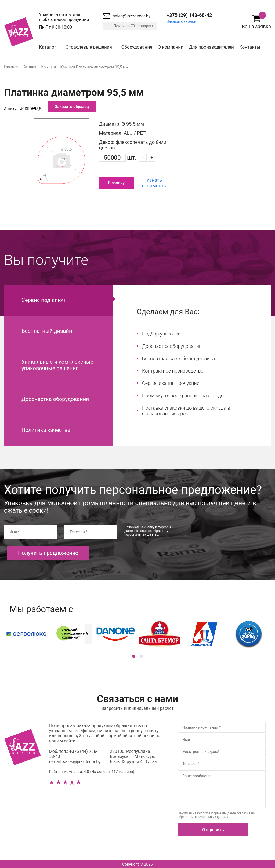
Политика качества (46, 430)
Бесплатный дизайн (47, 331)
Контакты (250, 47)
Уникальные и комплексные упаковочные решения (57, 365)
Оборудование (137, 47)
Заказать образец (72, 107)
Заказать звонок (181, 21)
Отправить (213, 830)
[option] (61, 160)
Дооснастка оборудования (55, 399)
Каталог (48, 47)
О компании (171, 47)
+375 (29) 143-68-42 (189, 15)
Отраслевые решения (89, 47)
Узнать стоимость (154, 183)
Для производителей (211, 47)
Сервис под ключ (43, 300)
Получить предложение (48, 553)
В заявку (116, 183)
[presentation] (226, 536)
